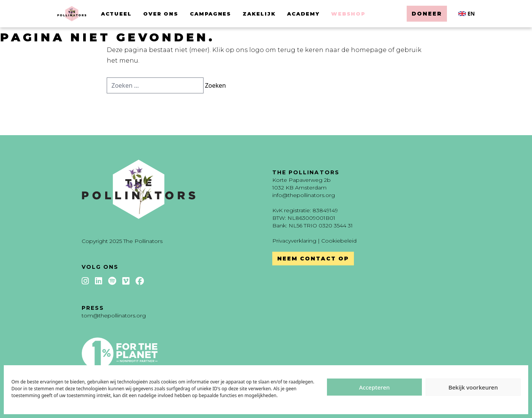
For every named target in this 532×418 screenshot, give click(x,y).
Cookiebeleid (339, 241)
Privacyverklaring (294, 241)
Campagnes (211, 14)
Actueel (117, 14)
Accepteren (375, 387)
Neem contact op (313, 259)
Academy (303, 14)
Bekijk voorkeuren (473, 387)
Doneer (427, 14)
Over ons (161, 14)
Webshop (348, 14)
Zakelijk (259, 14)
